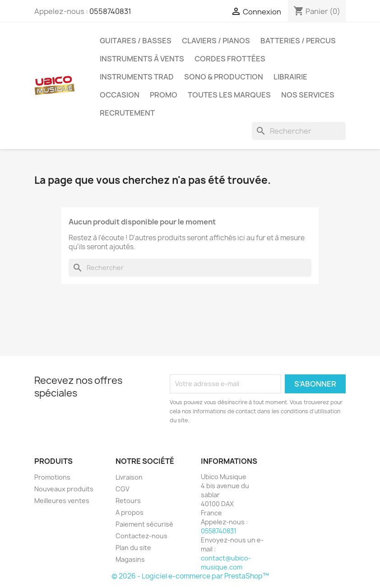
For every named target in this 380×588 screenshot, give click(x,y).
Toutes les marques (229, 95)
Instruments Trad (137, 77)
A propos (130, 512)
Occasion (120, 95)
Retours (128, 501)
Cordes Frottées (230, 59)
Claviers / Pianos (216, 41)
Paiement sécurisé (144, 524)
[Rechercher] (299, 131)
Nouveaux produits (64, 489)
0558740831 (110, 11)
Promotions (52, 477)
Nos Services (308, 95)
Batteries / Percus (298, 41)
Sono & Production (224, 77)
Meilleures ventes (62, 501)
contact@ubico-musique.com (226, 562)
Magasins (130, 559)
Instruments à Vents (142, 59)
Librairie (290, 77)
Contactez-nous (141, 536)
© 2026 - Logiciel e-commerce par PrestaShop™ (190, 576)
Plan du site (133, 548)
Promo (164, 95)
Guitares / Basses (136, 41)
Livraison (129, 477)
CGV (123, 489)
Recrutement (127, 113)
